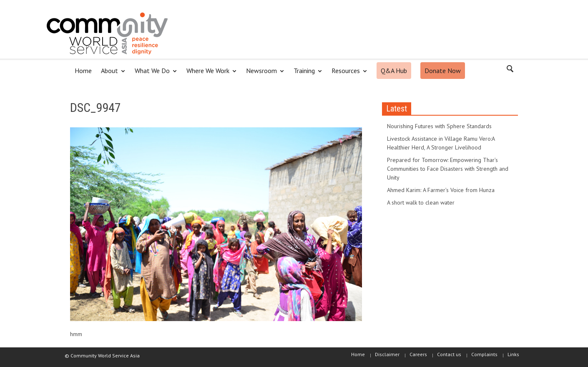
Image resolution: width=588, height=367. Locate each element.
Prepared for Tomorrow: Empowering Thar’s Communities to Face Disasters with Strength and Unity (448, 169)
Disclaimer (387, 354)
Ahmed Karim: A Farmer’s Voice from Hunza (441, 190)
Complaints (484, 354)
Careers (418, 354)
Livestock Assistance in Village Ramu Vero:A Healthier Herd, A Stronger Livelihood (441, 143)
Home (83, 71)
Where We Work (209, 74)
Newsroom (263, 74)
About (111, 74)
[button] (510, 70)
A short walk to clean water (421, 202)
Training (305, 74)
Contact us (449, 354)
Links (513, 354)
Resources (347, 74)
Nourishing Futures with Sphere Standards (439, 126)
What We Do (153, 74)
